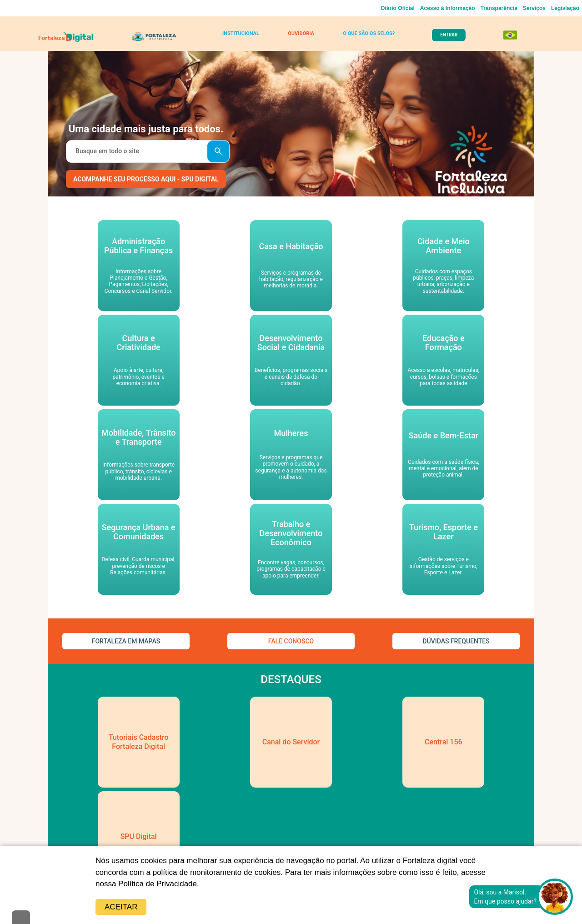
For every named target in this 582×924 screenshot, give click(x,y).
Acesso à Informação (448, 8)
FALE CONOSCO (291, 641)
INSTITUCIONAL (241, 33)
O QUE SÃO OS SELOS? (369, 33)
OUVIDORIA (301, 33)
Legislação (565, 8)
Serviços (534, 8)
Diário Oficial (398, 8)
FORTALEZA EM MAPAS (126, 641)
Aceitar (121, 907)
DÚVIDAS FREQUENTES (456, 641)
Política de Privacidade (158, 884)
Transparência (499, 8)
